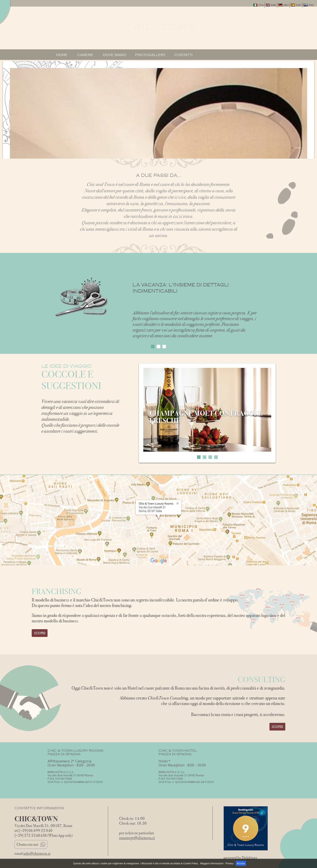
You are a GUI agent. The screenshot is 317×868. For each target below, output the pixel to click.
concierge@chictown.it (137, 838)
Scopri (40, 633)
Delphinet (249, 858)
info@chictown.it (37, 853)
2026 (257, 34)
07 (257, 22)
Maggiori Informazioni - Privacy (217, 863)
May (257, 29)
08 (273, 22)
